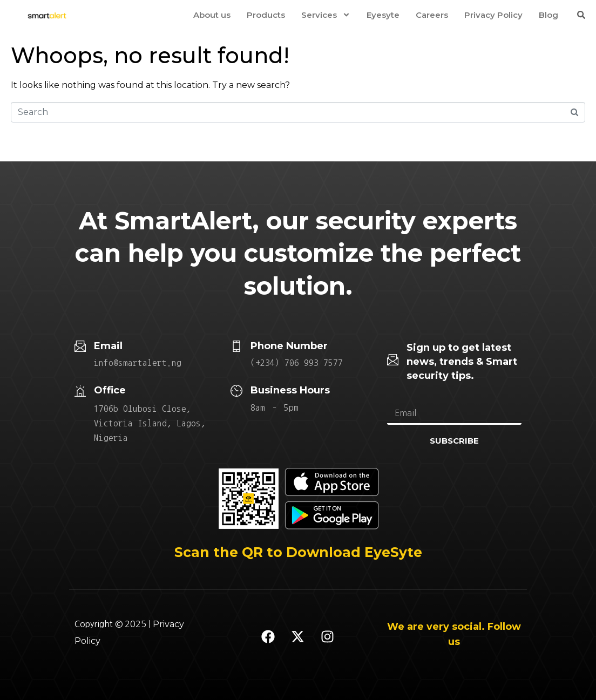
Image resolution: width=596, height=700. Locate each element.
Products (266, 15)
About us (212, 15)
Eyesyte (383, 15)
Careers (432, 15)
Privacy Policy (493, 15)
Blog (548, 15)
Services (326, 15)
